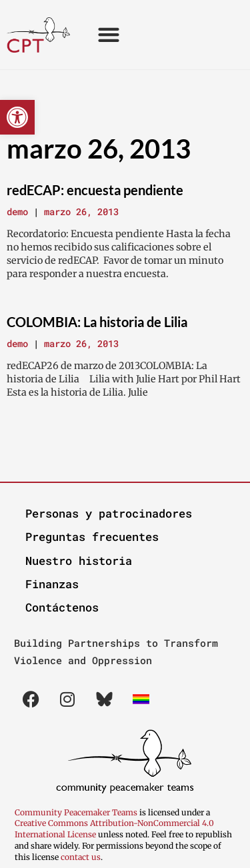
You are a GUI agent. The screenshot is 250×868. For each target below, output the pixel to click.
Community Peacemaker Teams (77, 812)
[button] (17, 117)
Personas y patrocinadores (109, 513)
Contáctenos (62, 607)
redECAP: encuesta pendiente (95, 190)
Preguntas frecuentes (92, 537)
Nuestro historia (79, 561)
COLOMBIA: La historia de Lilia (97, 322)
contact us (81, 857)
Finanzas (52, 584)
